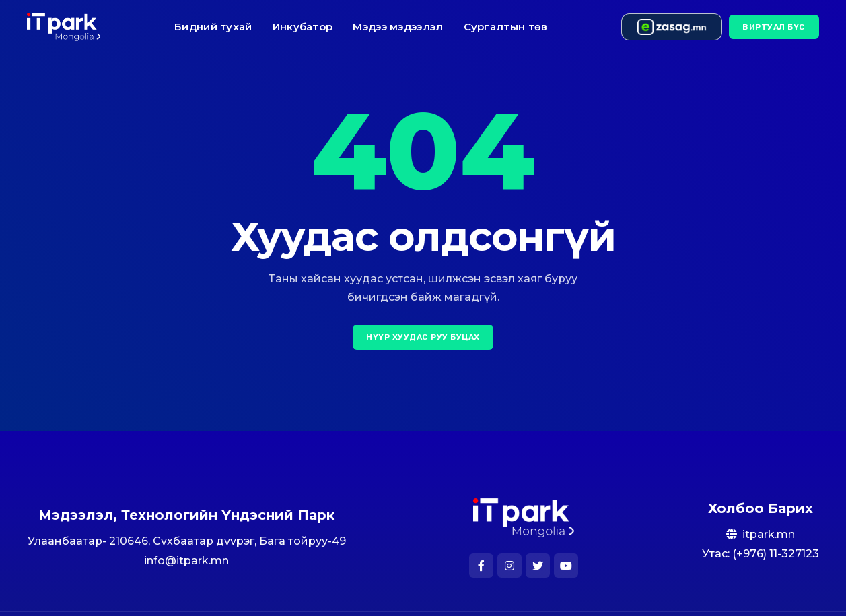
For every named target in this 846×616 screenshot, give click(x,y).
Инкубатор (303, 27)
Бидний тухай (213, 27)
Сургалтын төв (506, 27)
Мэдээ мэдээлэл (398, 27)
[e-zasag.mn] (672, 27)
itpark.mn (769, 534)
